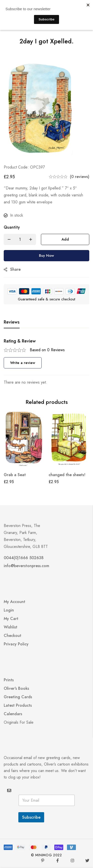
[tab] (12, 322)
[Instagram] (72, 861)
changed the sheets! (67, 475)
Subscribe (31, 817)
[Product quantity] (20, 239)
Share (15, 269)
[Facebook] (58, 861)
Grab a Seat (15, 475)
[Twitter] (87, 861)
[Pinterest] (43, 861)
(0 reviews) (80, 177)
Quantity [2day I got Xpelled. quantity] (12, 227)
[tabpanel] (46, 362)
